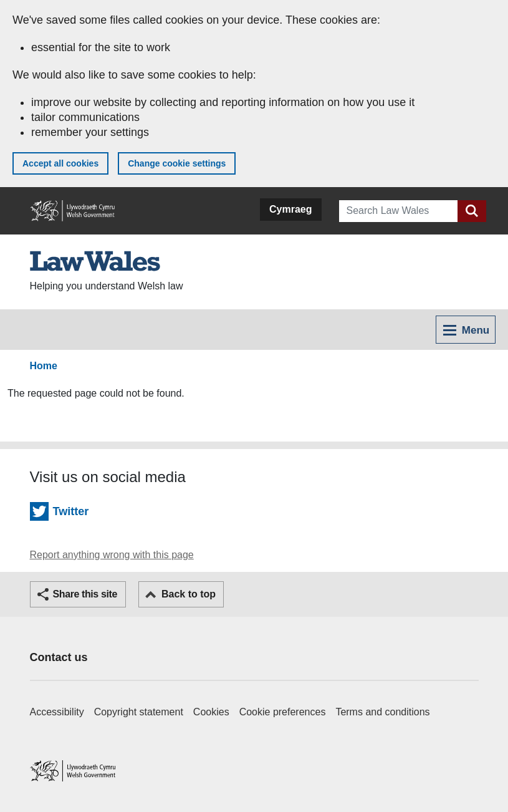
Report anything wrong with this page (112, 555)
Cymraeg (290, 209)
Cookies (211, 712)
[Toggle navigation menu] (466, 330)
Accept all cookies (60, 163)
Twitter (71, 511)
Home (44, 366)
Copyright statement (139, 712)
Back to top (189, 594)
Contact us (59, 657)
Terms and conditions (382, 712)
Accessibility (57, 712)
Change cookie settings (177, 163)
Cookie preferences (283, 712)
